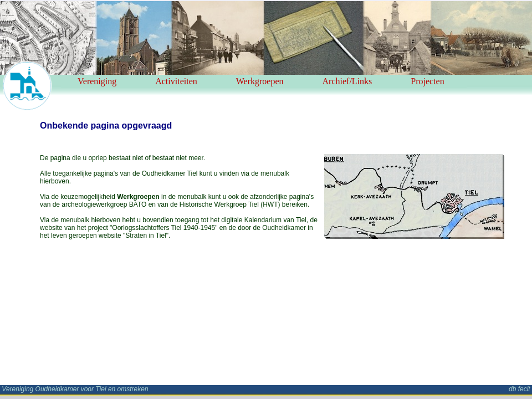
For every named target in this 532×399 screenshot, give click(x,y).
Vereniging (97, 81)
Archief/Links (347, 81)
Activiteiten (176, 81)
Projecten (427, 81)
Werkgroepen (260, 81)
